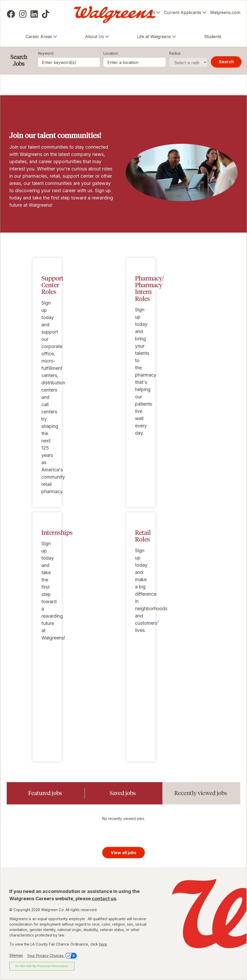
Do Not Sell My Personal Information (42, 966)
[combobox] (134, 62)
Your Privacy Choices (52, 956)
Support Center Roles (52, 285)
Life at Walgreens (154, 37)
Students (213, 37)
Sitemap (16, 956)
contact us (104, 899)
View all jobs (123, 853)
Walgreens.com (225, 12)
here (103, 944)
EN (152, 12)
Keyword (46, 53)
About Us (95, 37)
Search (226, 62)
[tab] (46, 793)
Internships (57, 533)
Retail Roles (143, 536)
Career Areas (39, 37)
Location (111, 53)
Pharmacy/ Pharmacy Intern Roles (150, 289)
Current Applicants (183, 12)
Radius (175, 53)
